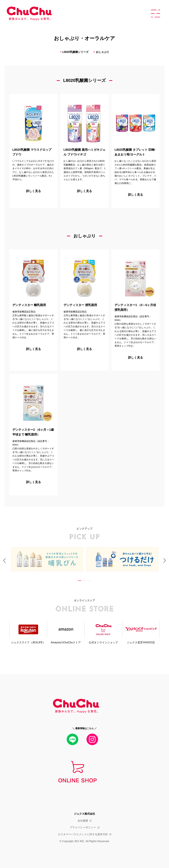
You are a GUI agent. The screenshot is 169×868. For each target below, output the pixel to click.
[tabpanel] (47, 560)
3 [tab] (89, 581)
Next (157, 565)
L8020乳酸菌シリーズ (75, 52)
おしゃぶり (102, 52)
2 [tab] (84, 581)
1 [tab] (80, 581)
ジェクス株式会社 (84, 814)
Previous (12, 565)
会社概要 (83, 821)
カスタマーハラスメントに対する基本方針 (83, 834)
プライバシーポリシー (83, 827)
